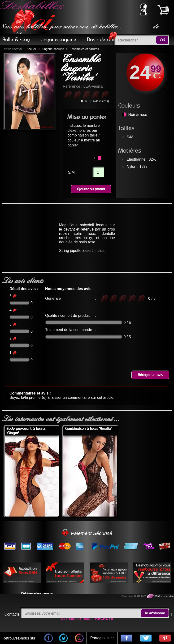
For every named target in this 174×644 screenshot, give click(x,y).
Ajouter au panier (91, 189)
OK (162, 40)
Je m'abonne (155, 613)
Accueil (32, 49)
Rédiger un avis (150, 375)
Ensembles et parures (84, 49)
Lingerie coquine (53, 49)
